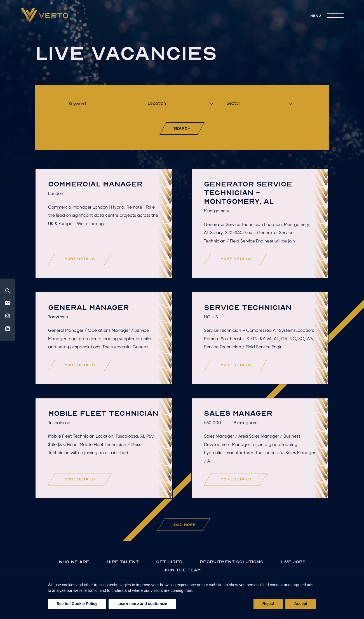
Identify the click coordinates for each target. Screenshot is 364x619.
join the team (182, 570)
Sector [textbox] (233, 103)
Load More (184, 525)
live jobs (293, 562)
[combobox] (182, 105)
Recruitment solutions (232, 562)
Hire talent (123, 562)
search (182, 128)
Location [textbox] (157, 103)
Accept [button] (301, 604)
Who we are (74, 562)
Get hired (169, 562)
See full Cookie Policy (77, 604)
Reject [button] (268, 604)
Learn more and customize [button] (142, 604)
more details (80, 259)
